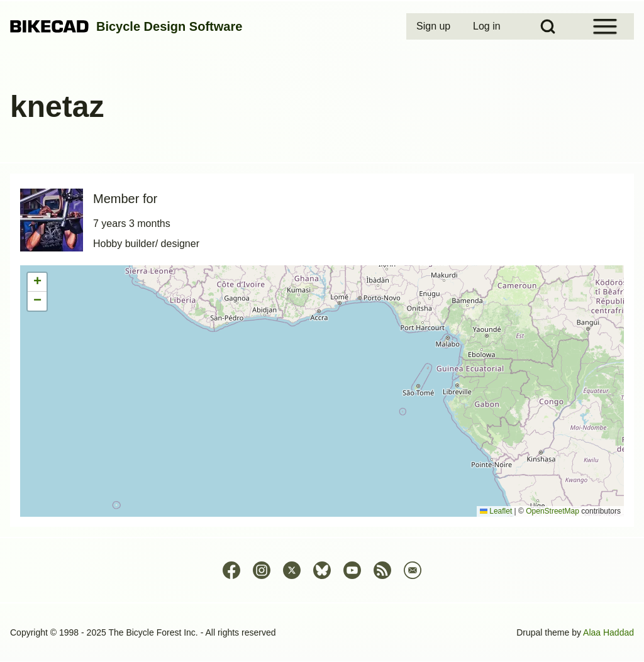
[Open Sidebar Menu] (605, 26)
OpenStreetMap (552, 511)
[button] (37, 282)
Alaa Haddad (608, 632)
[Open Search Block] (548, 26)
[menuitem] (435, 26)
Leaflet (496, 511)
